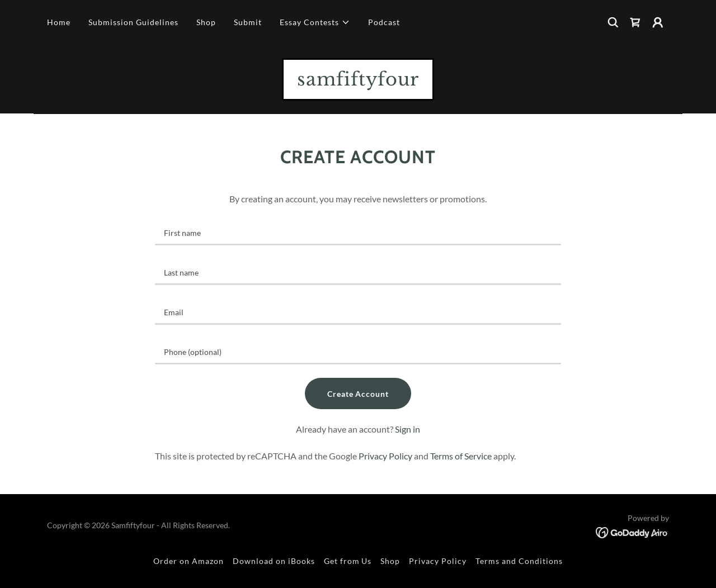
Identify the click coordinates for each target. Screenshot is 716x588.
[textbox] (358, 232)
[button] (315, 22)
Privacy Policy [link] (385, 456)
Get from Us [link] (348, 561)
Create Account (358, 394)
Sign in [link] (408, 429)
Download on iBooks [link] (274, 561)
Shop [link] (206, 22)
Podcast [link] (384, 22)
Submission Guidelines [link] (133, 22)
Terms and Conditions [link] (519, 561)
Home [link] (59, 22)
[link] (635, 22)
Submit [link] (248, 22)
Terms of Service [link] (461, 456)
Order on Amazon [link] (189, 561)
